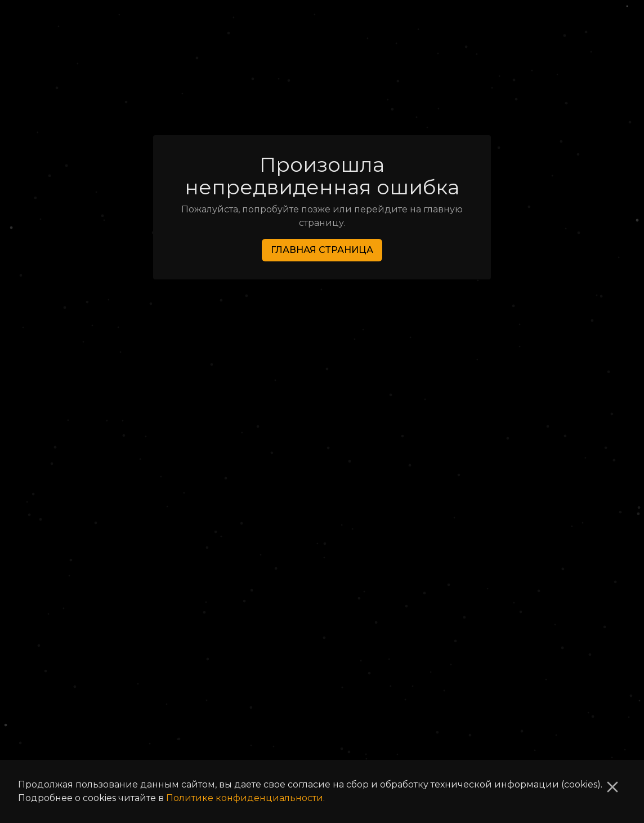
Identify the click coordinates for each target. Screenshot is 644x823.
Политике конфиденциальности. (245, 798)
